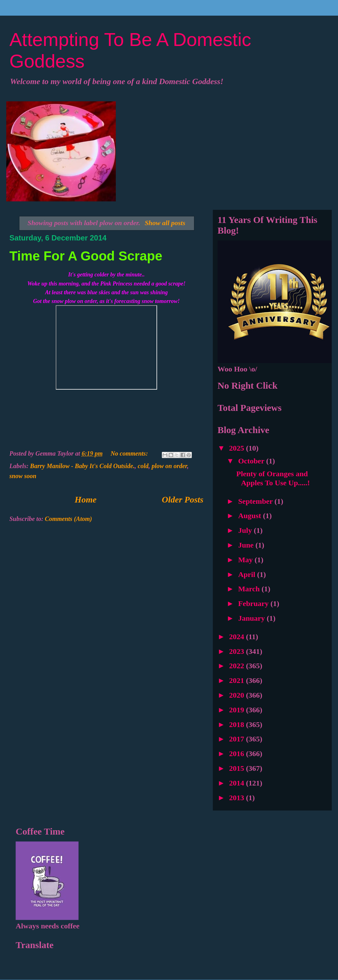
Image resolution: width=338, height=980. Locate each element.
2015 (238, 768)
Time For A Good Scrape (86, 256)
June (247, 545)
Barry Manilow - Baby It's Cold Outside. (82, 466)
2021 (238, 680)
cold (143, 466)
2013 (238, 798)
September (256, 501)
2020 (238, 695)
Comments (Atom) (68, 519)
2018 (238, 725)
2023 (238, 651)
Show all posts (165, 223)
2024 (238, 637)
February (254, 604)
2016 (238, 754)
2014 (238, 783)
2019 (238, 710)
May (246, 560)
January (252, 618)
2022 (238, 666)
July (246, 530)
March (250, 589)
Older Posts (183, 500)
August (251, 516)
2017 (238, 739)
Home (86, 500)
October (252, 461)
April (248, 574)
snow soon (23, 476)
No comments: (130, 453)
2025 (238, 448)
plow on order (169, 466)
